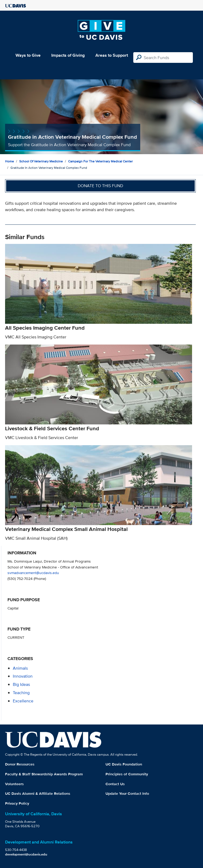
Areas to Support (112, 55)
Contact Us (115, 784)
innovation (23, 676)
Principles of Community (127, 774)
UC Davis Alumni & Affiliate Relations (38, 793)
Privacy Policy (17, 803)
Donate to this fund (100, 186)
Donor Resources (20, 764)
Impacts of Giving (68, 55)
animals (20, 668)
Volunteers (14, 784)
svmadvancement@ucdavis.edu (33, 573)
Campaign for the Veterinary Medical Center (100, 161)
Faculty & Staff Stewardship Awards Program (44, 774)
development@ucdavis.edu (26, 854)
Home (9, 161)
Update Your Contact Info (127, 793)
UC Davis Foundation (124, 764)
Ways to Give (28, 55)
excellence (23, 701)
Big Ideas (21, 684)
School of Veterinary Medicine (41, 161)
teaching (21, 693)
